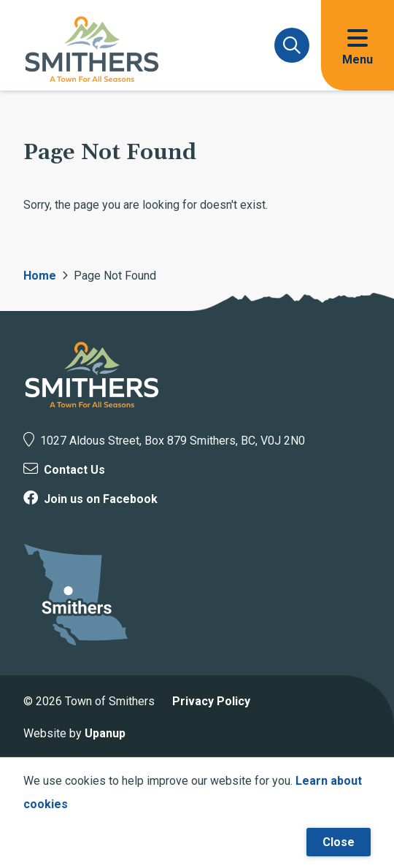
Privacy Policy (211, 701)
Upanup (105, 733)
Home (40, 276)
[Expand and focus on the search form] (292, 45)
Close (339, 842)
